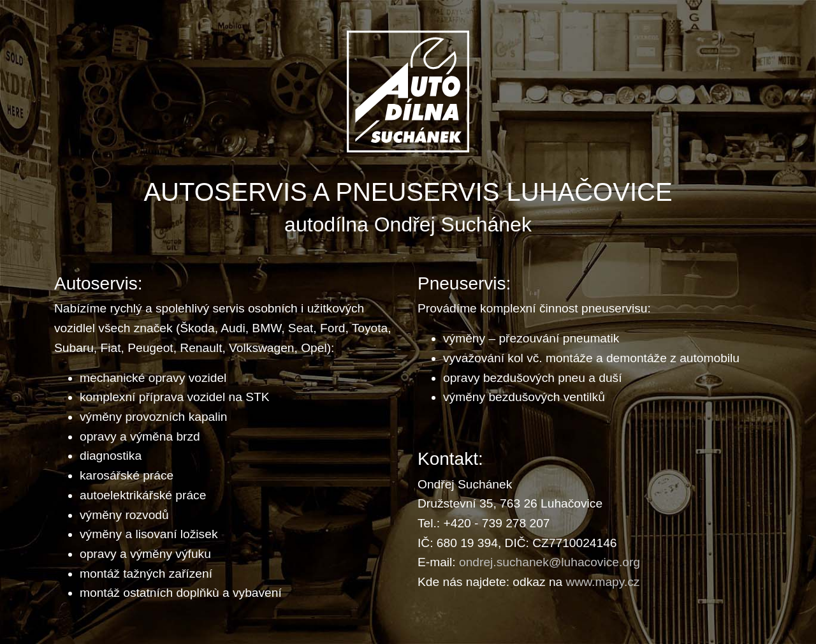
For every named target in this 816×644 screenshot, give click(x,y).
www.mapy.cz (603, 582)
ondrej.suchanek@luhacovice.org (550, 562)
